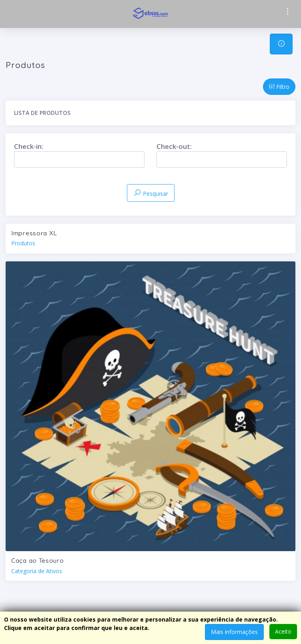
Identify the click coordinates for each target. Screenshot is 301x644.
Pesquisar (151, 193)
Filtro (279, 87)
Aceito (283, 631)
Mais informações (234, 632)
